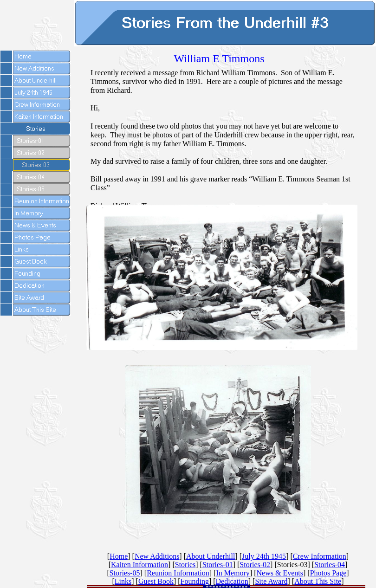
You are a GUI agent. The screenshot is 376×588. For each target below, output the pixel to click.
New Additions (157, 556)
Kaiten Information (139, 565)
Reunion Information (178, 573)
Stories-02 (255, 565)
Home (119, 556)
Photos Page (328, 573)
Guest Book (156, 581)
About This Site (318, 581)
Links (123, 581)
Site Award (271, 581)
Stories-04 (330, 565)
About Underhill (211, 556)
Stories (185, 565)
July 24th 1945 (264, 556)
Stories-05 (125, 573)
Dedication (232, 581)
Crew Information (320, 556)
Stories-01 (218, 565)
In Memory (233, 573)
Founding (195, 581)
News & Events (280, 573)
